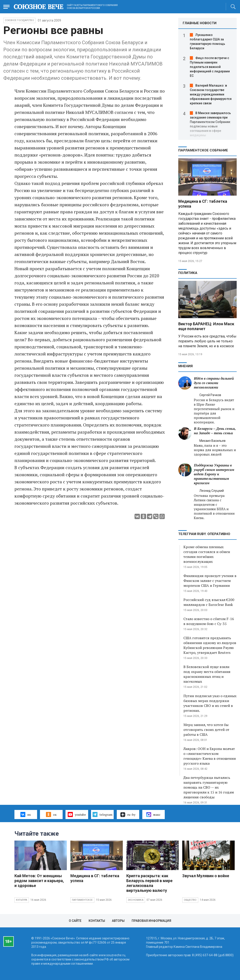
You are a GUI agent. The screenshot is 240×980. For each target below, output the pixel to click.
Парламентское (82, 900)
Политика (188, 273)
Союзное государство (19, 20)
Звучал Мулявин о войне (206, 876)
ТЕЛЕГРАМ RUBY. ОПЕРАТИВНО (204, 534)
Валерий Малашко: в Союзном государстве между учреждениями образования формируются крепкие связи (211, 94)
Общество (190, 900)
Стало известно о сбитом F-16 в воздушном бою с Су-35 (209, 621)
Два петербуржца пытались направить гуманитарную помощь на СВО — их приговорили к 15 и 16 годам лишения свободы (209, 787)
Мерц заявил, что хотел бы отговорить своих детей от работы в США (206, 730)
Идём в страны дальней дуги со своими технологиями (214, 383)
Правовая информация (151, 921)
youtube (77, 814)
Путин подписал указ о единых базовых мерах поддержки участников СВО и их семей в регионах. (210, 703)
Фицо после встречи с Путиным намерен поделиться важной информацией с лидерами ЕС (210, 67)
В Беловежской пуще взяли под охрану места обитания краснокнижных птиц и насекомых (207, 674)
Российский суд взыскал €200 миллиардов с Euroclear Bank (209, 602)
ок (51, 814)
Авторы (118, 921)
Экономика (136, 900)
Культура (22, 900)
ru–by (128, 815)
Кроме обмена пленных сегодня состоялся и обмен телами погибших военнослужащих (207, 554)
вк (26, 814)
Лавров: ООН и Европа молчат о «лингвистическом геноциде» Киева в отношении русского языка (210, 756)
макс (153, 815)
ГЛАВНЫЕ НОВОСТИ (200, 23)
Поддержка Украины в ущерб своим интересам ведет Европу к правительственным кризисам (214, 474)
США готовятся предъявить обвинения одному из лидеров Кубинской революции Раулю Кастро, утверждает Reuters (210, 645)
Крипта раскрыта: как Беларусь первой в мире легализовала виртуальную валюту (149, 883)
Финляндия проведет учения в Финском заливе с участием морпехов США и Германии (210, 581)
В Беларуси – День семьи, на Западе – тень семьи (215, 431)
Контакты (97, 921)
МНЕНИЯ (185, 366)
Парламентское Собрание (203, 150)
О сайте (75, 921)
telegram (102, 814)
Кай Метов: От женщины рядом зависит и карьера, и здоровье (39, 881)
